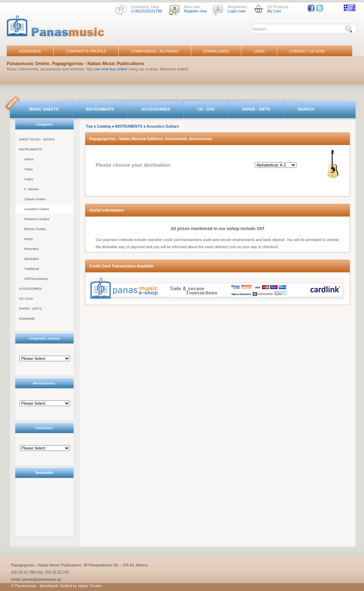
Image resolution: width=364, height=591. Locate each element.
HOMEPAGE (30, 51)
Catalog (104, 126)
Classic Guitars (35, 199)
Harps (28, 239)
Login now (236, 11)
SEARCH (306, 109)
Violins (29, 159)
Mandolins (31, 259)
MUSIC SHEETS (44, 109)
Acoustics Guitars (37, 209)
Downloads (27, 319)
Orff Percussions (36, 279)
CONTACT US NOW (307, 51)
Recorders (32, 249)
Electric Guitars (35, 229)
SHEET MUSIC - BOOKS (37, 139)
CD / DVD (26, 299)
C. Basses (31, 189)
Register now (195, 11)
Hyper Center (90, 586)
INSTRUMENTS (100, 109)
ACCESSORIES (156, 109)
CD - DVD (206, 109)
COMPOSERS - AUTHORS (155, 51)
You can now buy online (107, 69)
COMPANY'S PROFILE (86, 51)
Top (89, 126)
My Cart (274, 11)
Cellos (29, 179)
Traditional (32, 269)
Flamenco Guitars (37, 219)
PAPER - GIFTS (256, 109)
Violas (28, 169)
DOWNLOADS (216, 51)
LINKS (259, 51)
